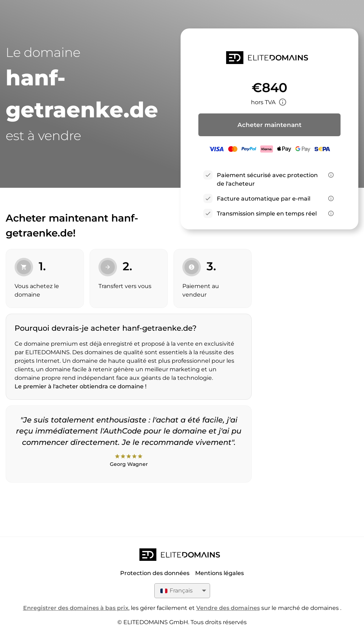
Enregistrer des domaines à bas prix (76, 608)
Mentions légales (220, 573)
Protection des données (155, 573)
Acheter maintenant (269, 125)
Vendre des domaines (228, 608)
